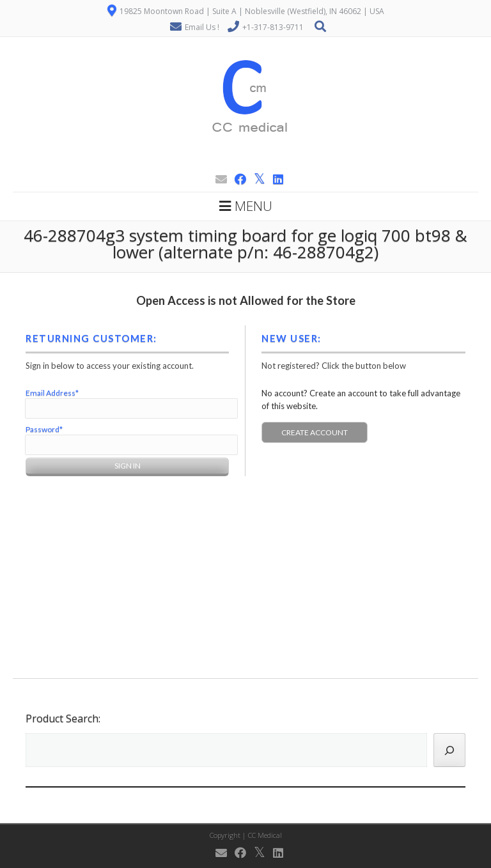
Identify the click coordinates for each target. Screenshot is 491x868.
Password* (44, 429)
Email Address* (52, 393)
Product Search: (63, 718)
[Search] (449, 750)
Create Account (315, 432)
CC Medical (265, 835)
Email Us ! (202, 27)
